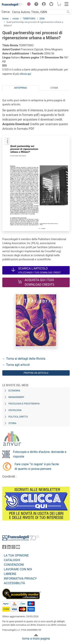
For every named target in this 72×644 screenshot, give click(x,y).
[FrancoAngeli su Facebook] (4, 548)
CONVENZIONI (14, 565)
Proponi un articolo (36, 373)
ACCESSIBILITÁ (14, 583)
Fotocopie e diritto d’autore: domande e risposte (40, 454)
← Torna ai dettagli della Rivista (24, 359)
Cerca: (6, 12)
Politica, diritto (18, 417)
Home (5, 19)
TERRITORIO (29, 19)
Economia (14, 391)
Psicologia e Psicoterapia (24, 404)
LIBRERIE (10, 574)
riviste (16, 19)
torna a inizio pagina (36, 639)
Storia (12, 423)
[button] (28, 5)
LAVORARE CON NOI (18, 569)
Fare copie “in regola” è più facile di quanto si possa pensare (37, 466)
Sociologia (15, 410)
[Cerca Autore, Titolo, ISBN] (38, 12)
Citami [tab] (54, 88)
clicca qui (25, 74)
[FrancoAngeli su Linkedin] (9, 548)
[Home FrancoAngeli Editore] (13, 5)
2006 (42, 19)
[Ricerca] (68, 12)
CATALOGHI (12, 560)
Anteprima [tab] (20, 88)
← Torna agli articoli (16, 365)
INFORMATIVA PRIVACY (20, 579)
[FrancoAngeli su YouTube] (18, 548)
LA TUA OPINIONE (16, 555)
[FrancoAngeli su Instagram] (13, 548)
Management (16, 397)
